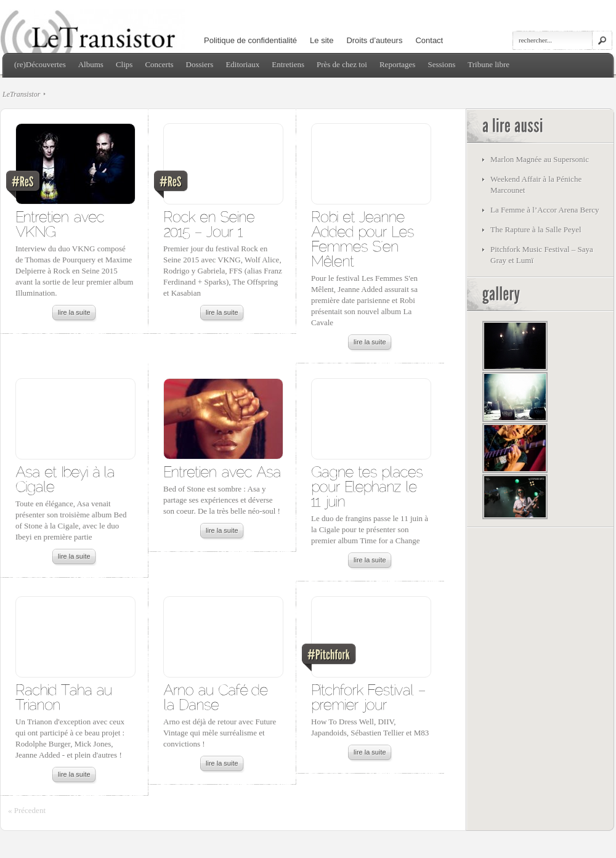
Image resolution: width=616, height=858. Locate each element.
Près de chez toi (342, 64)
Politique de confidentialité (250, 40)
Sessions (441, 64)
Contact (429, 40)
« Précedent (27, 810)
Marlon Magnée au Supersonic (540, 159)
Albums (91, 64)
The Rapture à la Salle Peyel (536, 229)
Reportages (397, 64)
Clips (124, 64)
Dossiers (200, 64)
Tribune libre (488, 64)
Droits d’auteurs (374, 40)
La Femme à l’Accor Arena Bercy (545, 210)
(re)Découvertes (40, 64)
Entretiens (288, 64)
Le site (322, 40)
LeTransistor (21, 94)
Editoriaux (242, 64)
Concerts (159, 64)
